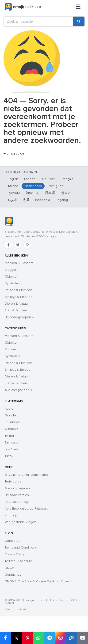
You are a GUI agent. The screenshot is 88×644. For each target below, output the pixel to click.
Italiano (13, 186)
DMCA (9, 568)
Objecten (12, 276)
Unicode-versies (17, 495)
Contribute (13, 541)
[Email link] (82, 638)
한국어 (66, 193)
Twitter (9, 436)
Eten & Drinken (16, 310)
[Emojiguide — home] (23, 7)
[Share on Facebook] (5, 638)
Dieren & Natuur (17, 304)
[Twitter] (18, 245)
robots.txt (20, 610)
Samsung (12, 442)
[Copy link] (71, 638)
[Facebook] (8, 245)
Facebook (12, 422)
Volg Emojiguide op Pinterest (26, 509)
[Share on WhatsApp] (38, 638)
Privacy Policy (15, 554)
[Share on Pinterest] (27, 638)
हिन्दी (26, 200)
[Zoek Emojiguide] (38, 21)
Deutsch (48, 179)
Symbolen (12, 283)
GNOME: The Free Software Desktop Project (38, 581)
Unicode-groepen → (19, 317)
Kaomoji (11, 515)
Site (7, 610)
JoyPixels (11, 449)
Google (10, 415)
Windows (11, 429)
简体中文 (32, 193)
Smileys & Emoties (18, 297)
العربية (12, 200)
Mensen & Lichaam (19, 263)
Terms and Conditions (21, 547)
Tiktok (9, 456)
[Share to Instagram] (60, 638)
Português (55, 186)
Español (30, 179)
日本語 (50, 193)
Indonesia (43, 200)
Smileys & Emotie (18, 370)
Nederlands (33, 186)
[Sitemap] (78, 7)
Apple (9, 409)
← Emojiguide (14, 153)
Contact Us (13, 575)
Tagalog (62, 200)
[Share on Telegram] (49, 638)
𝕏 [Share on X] (16, 638)
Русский (14, 193)
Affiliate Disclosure (18, 561)
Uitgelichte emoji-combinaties (27, 475)
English (13, 179)
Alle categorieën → (19, 390)
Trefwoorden (14, 481)
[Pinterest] (27, 245)
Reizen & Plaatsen (18, 290)
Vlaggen (11, 270)
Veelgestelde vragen (20, 522)
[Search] (79, 21)
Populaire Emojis (17, 502)
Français (67, 179)
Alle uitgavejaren (17, 488)
